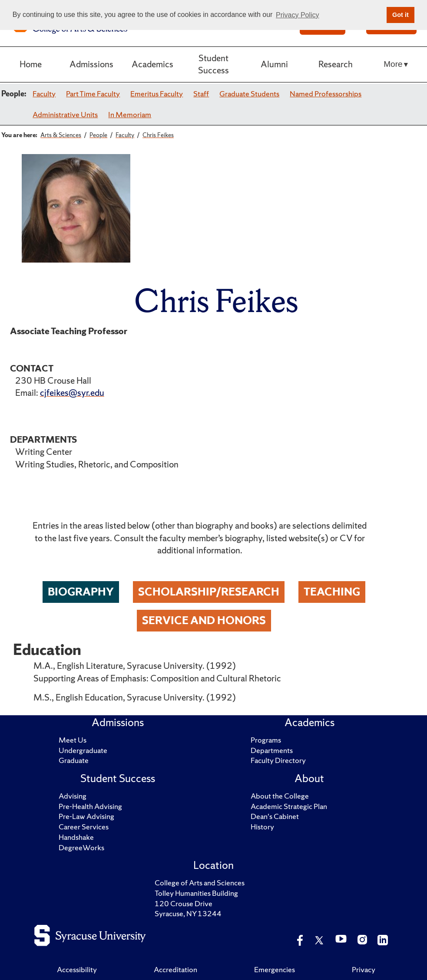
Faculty (44, 94)
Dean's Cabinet (275, 816)
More (393, 64)
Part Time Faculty (93, 94)
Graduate (74, 760)
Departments (272, 750)
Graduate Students (249, 94)
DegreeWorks (81, 848)
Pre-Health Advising (90, 806)
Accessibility (77, 970)
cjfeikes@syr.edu (72, 393)
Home (31, 64)
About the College (280, 796)
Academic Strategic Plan (289, 806)
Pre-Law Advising (86, 816)
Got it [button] (401, 15)
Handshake (76, 837)
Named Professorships (326, 94)
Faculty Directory (278, 760)
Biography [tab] (81, 592)
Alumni (274, 64)
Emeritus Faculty (157, 94)
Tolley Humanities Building (196, 893)
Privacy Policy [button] (298, 15)
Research (336, 64)
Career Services (84, 827)
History (262, 827)
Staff (201, 94)
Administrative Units (65, 115)
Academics (152, 64)
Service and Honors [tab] (204, 620)
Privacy (364, 970)
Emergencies (275, 970)
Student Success (213, 64)
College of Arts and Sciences (200, 883)
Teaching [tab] (332, 592)
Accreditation (175, 970)
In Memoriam (130, 115)
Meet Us (73, 740)
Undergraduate (83, 750)
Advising (73, 796)
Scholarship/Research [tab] (209, 592)
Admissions (91, 64)
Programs (266, 740)
